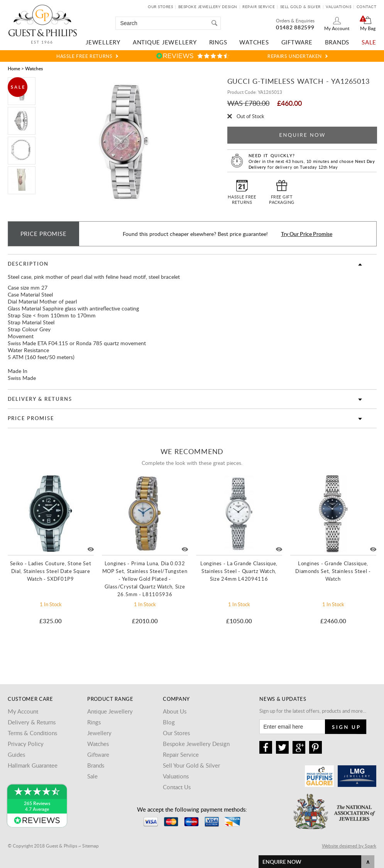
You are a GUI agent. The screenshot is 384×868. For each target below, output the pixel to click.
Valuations (338, 7)
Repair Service (259, 7)
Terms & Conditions (32, 733)
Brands (337, 42)
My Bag (368, 28)
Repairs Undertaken (295, 56)
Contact (367, 7)
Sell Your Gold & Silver (191, 765)
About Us (175, 711)
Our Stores (160, 7)
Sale (369, 42)
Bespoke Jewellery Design (208, 7)
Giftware (297, 42)
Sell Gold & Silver (300, 7)
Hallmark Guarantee (33, 765)
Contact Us (177, 787)
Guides (16, 754)
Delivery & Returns (40, 399)
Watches (254, 42)
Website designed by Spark (349, 846)
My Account (337, 28)
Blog (169, 722)
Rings (218, 42)
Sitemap (91, 846)
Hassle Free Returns (84, 56)
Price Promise (31, 418)
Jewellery (103, 42)
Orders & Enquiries (295, 20)
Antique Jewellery (165, 42)
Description (28, 264)
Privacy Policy (26, 744)
